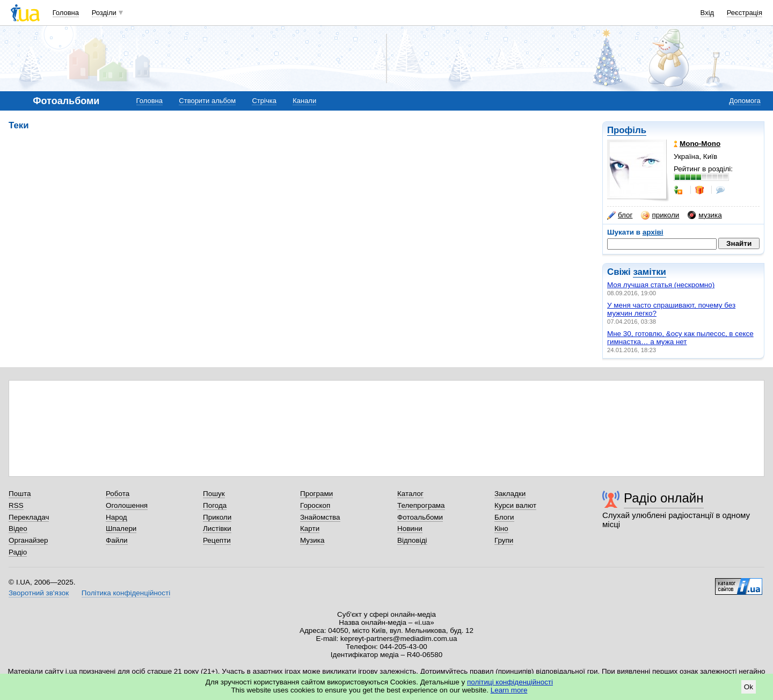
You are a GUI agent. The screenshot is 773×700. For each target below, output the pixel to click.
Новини (410, 528)
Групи (504, 540)
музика (705, 215)
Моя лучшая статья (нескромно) (661, 285)
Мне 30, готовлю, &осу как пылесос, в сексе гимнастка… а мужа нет (680, 338)
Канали (304, 101)
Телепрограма (421, 505)
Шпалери (121, 528)
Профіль (627, 130)
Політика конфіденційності (126, 593)
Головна (66, 13)
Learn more (509, 690)
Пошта (20, 494)
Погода (215, 505)
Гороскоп (315, 505)
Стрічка (264, 101)
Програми (316, 494)
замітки (650, 272)
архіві (653, 232)
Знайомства (320, 517)
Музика (312, 540)
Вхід (708, 13)
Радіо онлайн (664, 498)
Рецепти (217, 540)
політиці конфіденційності (510, 682)
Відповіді (412, 540)
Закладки (510, 494)
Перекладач (29, 517)
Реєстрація (745, 13)
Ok (749, 687)
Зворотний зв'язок (39, 593)
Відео (18, 528)
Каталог (410, 494)
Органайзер (28, 540)
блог (620, 215)
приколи (660, 215)
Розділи (104, 13)
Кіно (501, 528)
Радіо (18, 552)
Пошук (214, 494)
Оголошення (127, 505)
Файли (117, 540)
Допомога (745, 101)
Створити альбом (207, 101)
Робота (118, 494)
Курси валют (515, 505)
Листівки (217, 528)
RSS (16, 505)
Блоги (504, 517)
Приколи (217, 517)
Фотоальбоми (420, 517)
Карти (310, 528)
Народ (116, 517)
